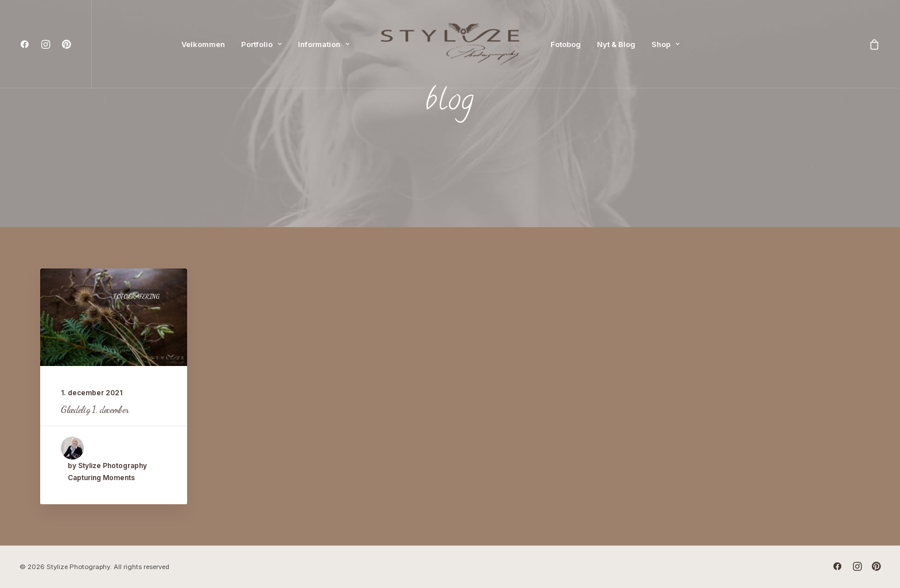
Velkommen (203, 44)
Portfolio (261, 44)
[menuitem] (27, 44)
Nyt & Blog (616, 44)
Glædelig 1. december (95, 409)
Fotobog (566, 44)
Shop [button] (666, 44)
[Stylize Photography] (450, 44)
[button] (27, 44)
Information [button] (324, 44)
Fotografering (136, 296)
